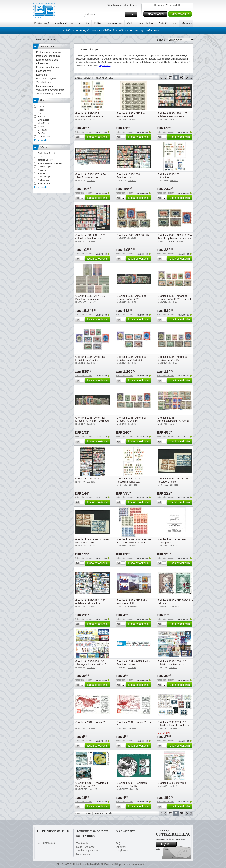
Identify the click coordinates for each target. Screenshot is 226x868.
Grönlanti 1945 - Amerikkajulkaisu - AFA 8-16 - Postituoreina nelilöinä (174, 421)
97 (170, 78)
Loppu (191, 78)
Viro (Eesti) (43, 120)
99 (182, 78)
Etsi (132, 14)
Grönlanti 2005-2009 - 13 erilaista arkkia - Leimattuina (174, 724)
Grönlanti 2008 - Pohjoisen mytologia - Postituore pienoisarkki (132, 786)
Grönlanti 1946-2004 (87, 478)
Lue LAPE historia (47, 843)
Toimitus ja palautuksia (88, 851)
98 (176, 78)
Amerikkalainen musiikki (50, 163)
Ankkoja (42, 170)
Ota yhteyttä (122, 851)
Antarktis (42, 173)
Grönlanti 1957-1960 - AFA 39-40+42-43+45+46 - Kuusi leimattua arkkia (134, 542)
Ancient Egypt (45, 167)
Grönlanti (43, 130)
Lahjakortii (121, 847)
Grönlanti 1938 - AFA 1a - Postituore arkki (131, 115)
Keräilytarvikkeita (64, 23)
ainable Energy (45, 160)
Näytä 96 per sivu (104, 78)
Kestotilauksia (146, 23)
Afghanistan (44, 137)
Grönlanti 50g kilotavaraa (172, 783)
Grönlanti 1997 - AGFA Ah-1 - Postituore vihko (133, 663)
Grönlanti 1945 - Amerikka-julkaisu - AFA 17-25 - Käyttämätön (132, 299)
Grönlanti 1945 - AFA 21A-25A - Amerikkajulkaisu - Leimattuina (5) (175, 238)
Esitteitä (163, 23)
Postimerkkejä (42, 23)
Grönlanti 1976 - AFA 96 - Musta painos (172, 541)
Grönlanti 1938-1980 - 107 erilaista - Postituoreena (173, 115)
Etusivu (37, 40)
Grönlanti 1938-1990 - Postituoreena (129, 176)
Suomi (41, 106)
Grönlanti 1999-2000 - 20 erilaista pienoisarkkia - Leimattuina (172, 664)
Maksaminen (83, 854)
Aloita (161, 78)
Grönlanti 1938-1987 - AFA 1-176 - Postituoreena (92, 176)
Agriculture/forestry (47, 153)
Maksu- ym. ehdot (86, 847)
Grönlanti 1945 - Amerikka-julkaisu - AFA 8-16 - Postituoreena (132, 421)
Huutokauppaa (114, 23)
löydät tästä (105, 65)
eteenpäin (187, 78)
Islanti (41, 126)
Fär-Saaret (43, 133)
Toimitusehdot (84, 843)
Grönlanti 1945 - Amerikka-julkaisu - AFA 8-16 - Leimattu (92, 419)
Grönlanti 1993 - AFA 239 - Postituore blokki (132, 602)
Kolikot (98, 23)
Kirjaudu (168, 844)
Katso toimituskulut (83, 132)
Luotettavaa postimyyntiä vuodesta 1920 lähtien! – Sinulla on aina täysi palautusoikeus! (113, 30)
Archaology (44, 180)
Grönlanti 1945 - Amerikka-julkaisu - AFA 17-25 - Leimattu (175, 297)
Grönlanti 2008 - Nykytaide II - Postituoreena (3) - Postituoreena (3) (92, 786)
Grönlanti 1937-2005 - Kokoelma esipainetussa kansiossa (89, 116)
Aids (40, 157)
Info (174, 23)
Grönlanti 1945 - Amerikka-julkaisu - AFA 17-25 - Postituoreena (91, 360)
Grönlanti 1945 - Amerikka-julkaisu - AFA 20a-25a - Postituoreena (132, 360)
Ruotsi (41, 110)
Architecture (44, 183)
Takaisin (165, 78)
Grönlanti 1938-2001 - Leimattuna (170, 176)
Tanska (41, 117)
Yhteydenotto (130, 5)
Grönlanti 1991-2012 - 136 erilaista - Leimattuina (90, 602)
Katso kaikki (41, 140)
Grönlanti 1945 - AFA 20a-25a (133, 235)
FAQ (118, 843)
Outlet (130, 23)
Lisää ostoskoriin (98, 137)
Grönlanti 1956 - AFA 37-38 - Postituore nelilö (174, 480)
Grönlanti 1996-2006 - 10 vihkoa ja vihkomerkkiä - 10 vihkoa (91, 664)
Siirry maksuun (181, 14)
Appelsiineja (44, 177)
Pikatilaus (186, 23)
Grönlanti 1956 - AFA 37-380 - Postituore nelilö (92, 541)
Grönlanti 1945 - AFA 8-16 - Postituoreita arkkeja (91, 297)
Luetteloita (83, 23)
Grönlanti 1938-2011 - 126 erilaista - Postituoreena (90, 237)
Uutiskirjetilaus (162, 849)
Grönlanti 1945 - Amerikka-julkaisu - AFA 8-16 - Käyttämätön (173, 360)
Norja (41, 113)
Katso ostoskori (156, 14)
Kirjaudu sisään (114, 5)
